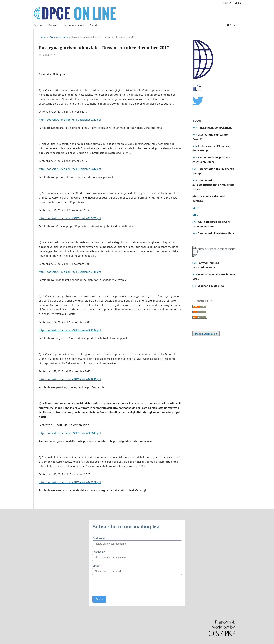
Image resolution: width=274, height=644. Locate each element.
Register (226, 3)
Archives (54, 25)
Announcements (74, 25)
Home (42, 37)
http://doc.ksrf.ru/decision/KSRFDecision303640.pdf (70, 433)
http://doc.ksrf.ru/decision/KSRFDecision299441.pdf (70, 272)
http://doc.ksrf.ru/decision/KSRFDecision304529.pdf (70, 482)
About (94, 25)
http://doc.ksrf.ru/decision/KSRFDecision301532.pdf (70, 330)
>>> (195, 128)
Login (238, 3)
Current (38, 25)
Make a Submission (206, 334)
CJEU (195, 215)
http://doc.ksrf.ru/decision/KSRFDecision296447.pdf (70, 169)
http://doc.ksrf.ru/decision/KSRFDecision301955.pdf (70, 379)
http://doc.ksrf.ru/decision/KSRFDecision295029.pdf (70, 120)
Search (233, 25)
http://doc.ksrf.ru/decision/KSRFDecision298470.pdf (70, 218)
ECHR (196, 208)
